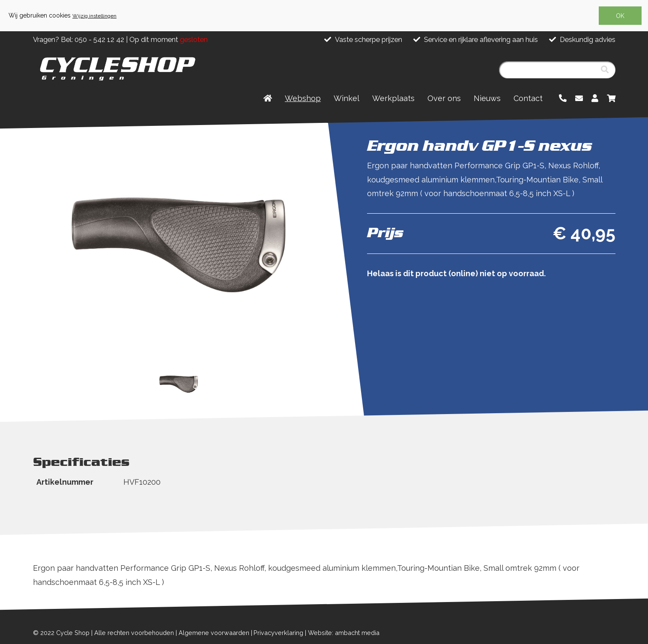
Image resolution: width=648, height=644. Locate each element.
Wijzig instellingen (94, 16)
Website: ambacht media (344, 633)
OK (620, 16)
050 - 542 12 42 (99, 40)
